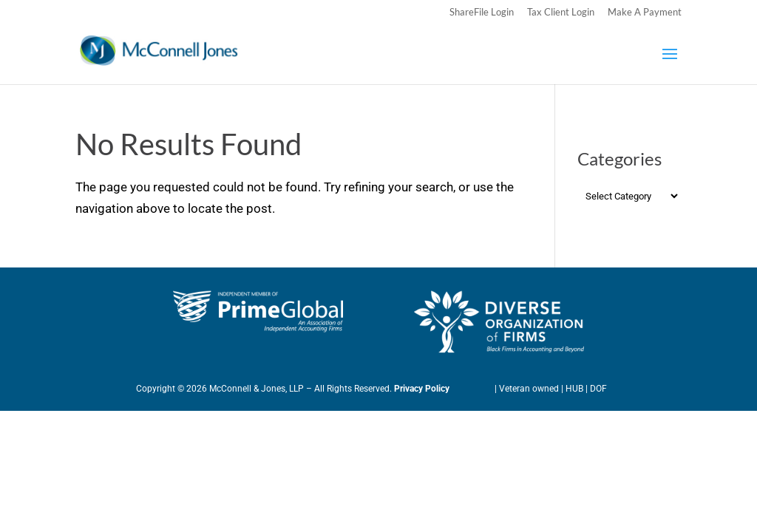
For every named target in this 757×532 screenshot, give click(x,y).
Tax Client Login (561, 13)
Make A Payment (645, 13)
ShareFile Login (482, 13)
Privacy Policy (422, 389)
